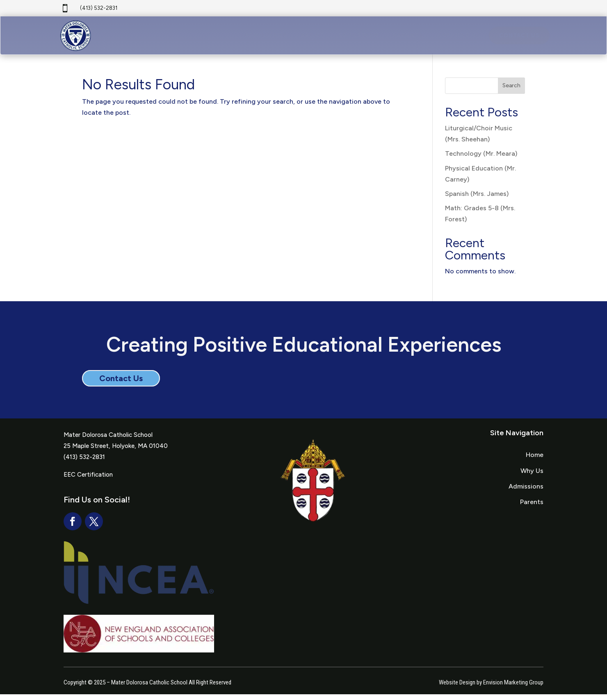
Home (535, 460)
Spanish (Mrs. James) (477, 199)
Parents (532, 508)
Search (511, 92)
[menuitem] (266, 38)
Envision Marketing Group (513, 688)
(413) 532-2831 (99, 8)
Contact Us (121, 384)
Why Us (532, 476)
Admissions (526, 492)
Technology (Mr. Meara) (481, 159)
